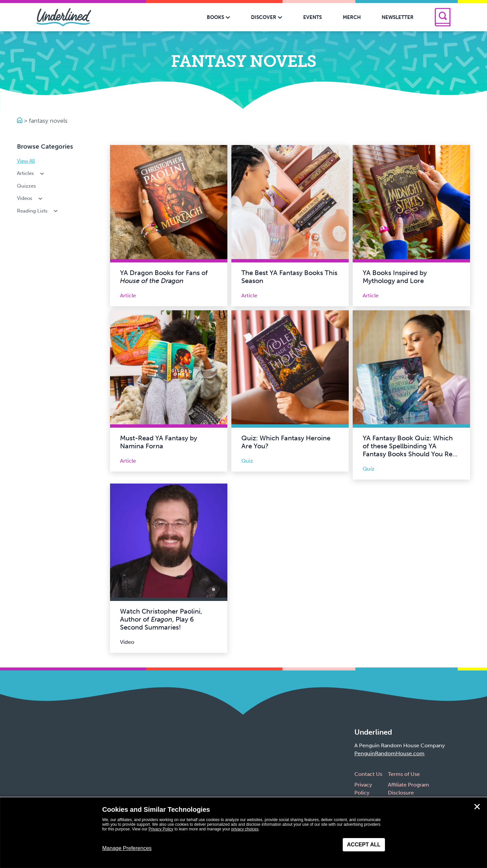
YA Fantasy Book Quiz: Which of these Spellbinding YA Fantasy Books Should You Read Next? (411, 450)
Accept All (364, 845)
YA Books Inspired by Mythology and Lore (395, 277)
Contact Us (368, 774)
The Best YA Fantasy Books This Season (289, 277)
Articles (31, 173)
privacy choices (245, 829)
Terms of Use (404, 774)
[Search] (443, 17)
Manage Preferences (127, 848)
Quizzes (26, 186)
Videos (30, 198)
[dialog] (244, 833)
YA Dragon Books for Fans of (164, 277)
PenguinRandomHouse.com (389, 753)
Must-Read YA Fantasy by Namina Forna (159, 442)
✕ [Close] (477, 807)
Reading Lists (38, 211)
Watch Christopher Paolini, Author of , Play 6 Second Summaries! (161, 619)
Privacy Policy (161, 829)
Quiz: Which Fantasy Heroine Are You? (286, 442)
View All (26, 161)
